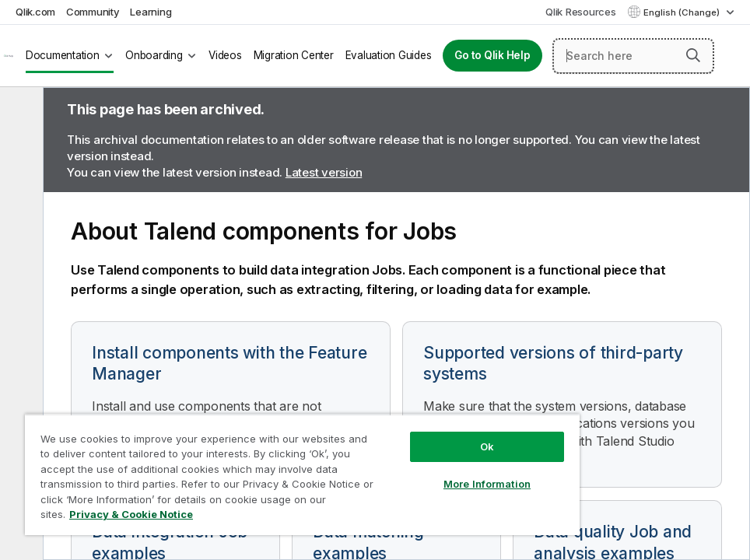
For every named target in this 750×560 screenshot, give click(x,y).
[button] (693, 55)
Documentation (63, 55)
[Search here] (633, 56)
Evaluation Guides (389, 55)
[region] (302, 474)
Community (93, 12)
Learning (151, 12)
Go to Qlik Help (492, 55)
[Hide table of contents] (19, 111)
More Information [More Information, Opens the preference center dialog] (487, 484)
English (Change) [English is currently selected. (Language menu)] (683, 12)
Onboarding (154, 55)
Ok (487, 446)
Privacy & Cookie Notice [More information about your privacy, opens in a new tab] (131, 514)
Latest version (324, 172)
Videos (225, 55)
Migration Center (294, 55)
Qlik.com (35, 12)
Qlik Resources (581, 12)
